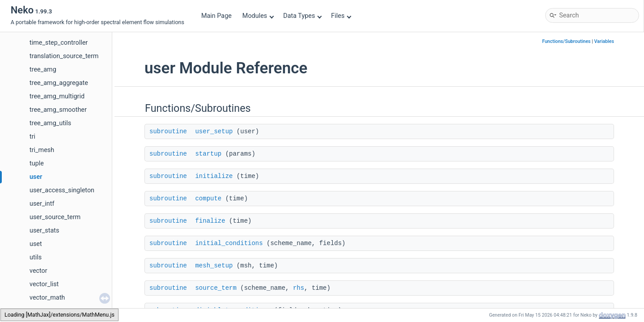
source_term (216, 288)
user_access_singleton (62, 190)
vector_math (47, 298)
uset (36, 244)
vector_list (44, 284)
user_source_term (55, 217)
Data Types (303, 16)
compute (208, 199)
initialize (214, 176)
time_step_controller (59, 43)
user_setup (214, 131)
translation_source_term (64, 56)
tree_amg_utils (50, 123)
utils (36, 257)
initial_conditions (229, 243)
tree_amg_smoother (58, 110)
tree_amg (43, 70)
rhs (299, 288)
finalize (210, 221)
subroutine (168, 131)
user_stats (44, 231)
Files (341, 16)
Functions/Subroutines (566, 41)
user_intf (42, 204)
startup (208, 154)
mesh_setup (214, 266)
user (36, 177)
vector (38, 271)
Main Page (216, 16)
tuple (37, 163)
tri (32, 137)
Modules (258, 16)
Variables (604, 41)
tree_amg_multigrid (57, 96)
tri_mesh (42, 150)
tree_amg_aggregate (59, 83)
